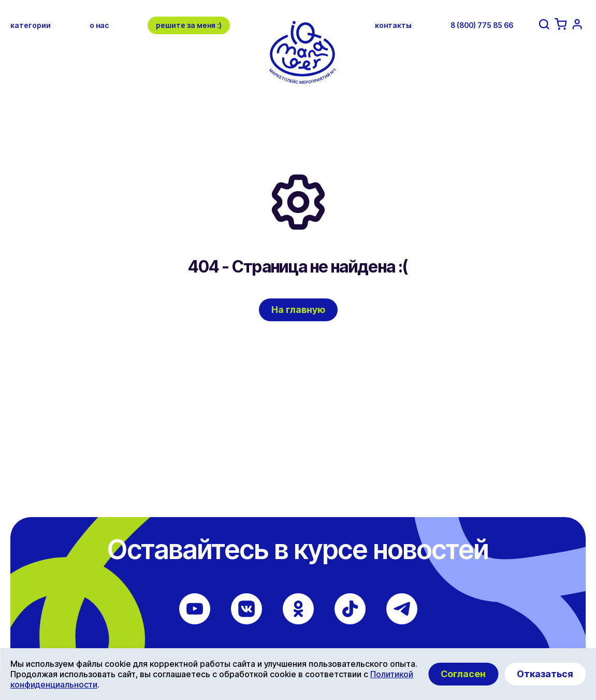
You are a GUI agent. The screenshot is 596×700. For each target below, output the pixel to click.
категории (31, 25)
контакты (393, 25)
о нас (99, 25)
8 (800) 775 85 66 (482, 25)
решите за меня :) (189, 25)
